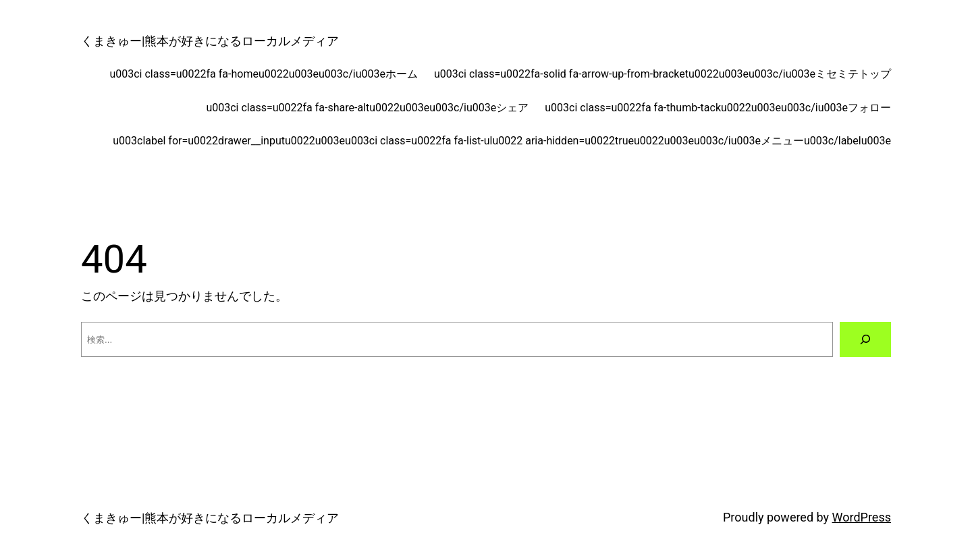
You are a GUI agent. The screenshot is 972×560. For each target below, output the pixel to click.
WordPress (862, 517)
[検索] (865, 339)
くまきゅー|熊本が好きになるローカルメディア (210, 41)
